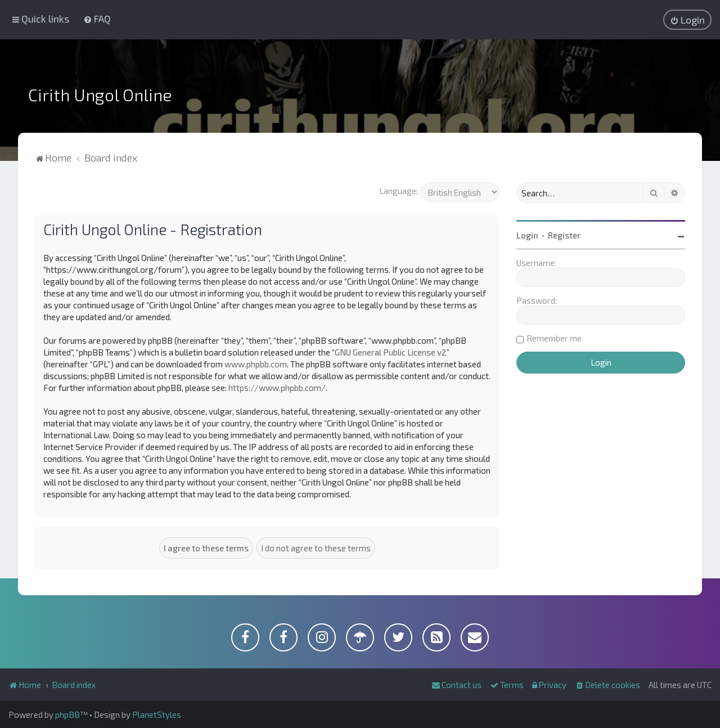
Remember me (554, 338)
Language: (399, 191)
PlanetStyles (157, 714)
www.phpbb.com (256, 364)
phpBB (67, 714)
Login (527, 235)
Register (564, 235)
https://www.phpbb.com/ (277, 388)
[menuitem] (97, 19)
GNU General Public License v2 (391, 352)
